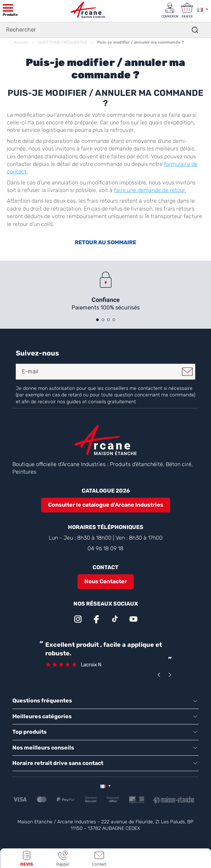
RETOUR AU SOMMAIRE (105, 242)
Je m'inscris (187, 372)
